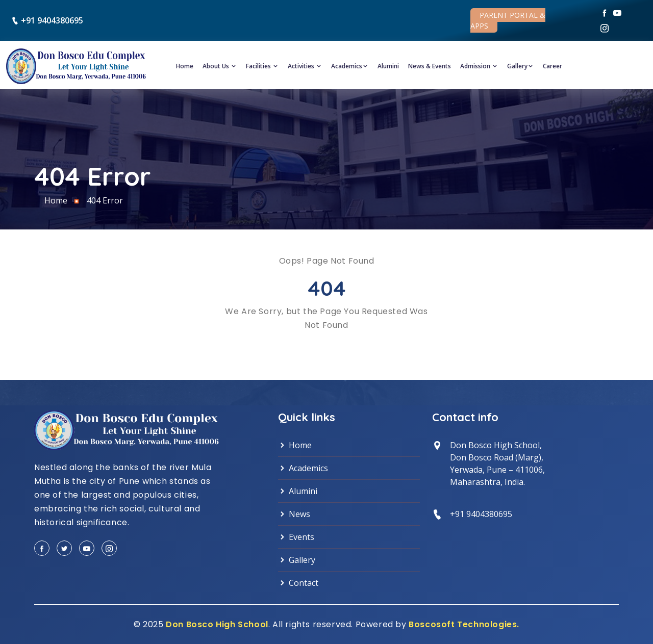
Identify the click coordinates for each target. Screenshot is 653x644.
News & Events (430, 66)
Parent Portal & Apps (508, 20)
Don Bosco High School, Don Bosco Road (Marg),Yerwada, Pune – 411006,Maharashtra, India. (497, 463)
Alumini (388, 66)
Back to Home (327, 348)
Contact (298, 583)
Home (185, 66)
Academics (350, 66)
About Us (220, 66)
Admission (479, 66)
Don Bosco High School (217, 624)
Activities (305, 66)
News (294, 514)
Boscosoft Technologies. (464, 624)
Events (296, 537)
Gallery (520, 66)
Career (552, 66)
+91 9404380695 (52, 20)
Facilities (262, 66)
